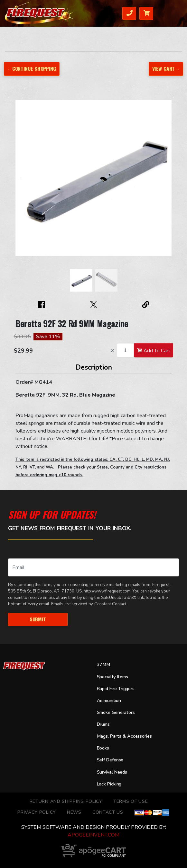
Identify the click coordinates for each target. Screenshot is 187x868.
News (74, 812)
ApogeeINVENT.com (93, 835)
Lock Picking (109, 784)
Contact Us (108, 812)
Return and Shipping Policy (66, 801)
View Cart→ (166, 68)
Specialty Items (112, 677)
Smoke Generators (116, 712)
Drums (103, 724)
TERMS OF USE (131, 801)
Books (103, 748)
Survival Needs (112, 772)
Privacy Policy (37, 812)
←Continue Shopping (32, 68)
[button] (22, 181)
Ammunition (109, 701)
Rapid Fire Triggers (116, 689)
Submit (38, 619)
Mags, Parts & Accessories (124, 736)
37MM (103, 665)
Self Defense (110, 760)
